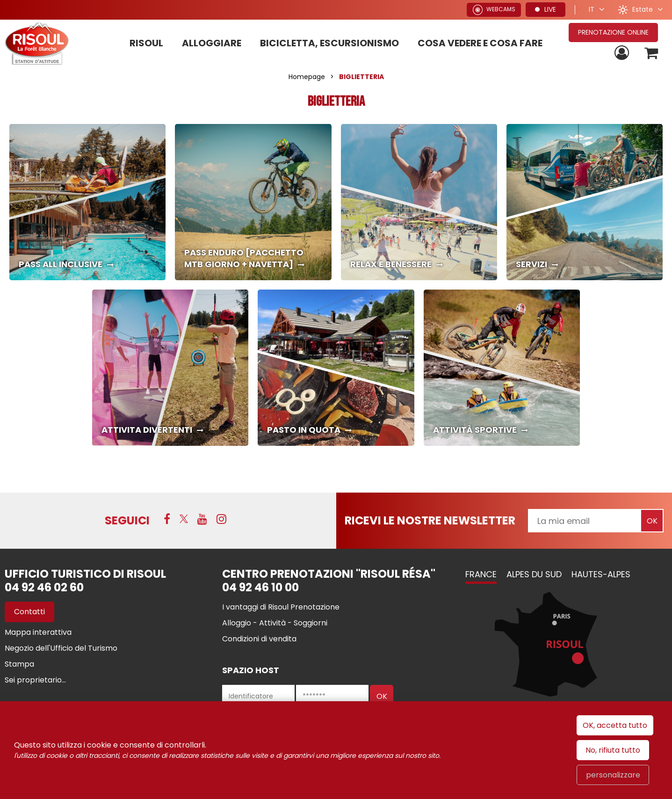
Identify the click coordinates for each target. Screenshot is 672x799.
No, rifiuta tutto (613, 750)
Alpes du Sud (534, 574)
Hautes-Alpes (601, 574)
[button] (650, 53)
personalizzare (613, 775)
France (481, 574)
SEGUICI (127, 520)
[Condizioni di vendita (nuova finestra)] (259, 639)
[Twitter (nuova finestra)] (184, 520)
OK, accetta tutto (615, 725)
